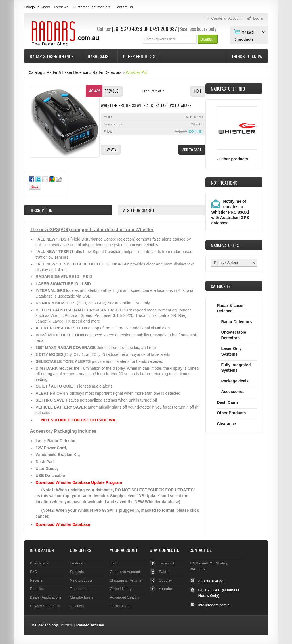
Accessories (233, 392)
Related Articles (90, 625)
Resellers (37, 589)
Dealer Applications (46, 597)
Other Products (139, 57)
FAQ (33, 572)
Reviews (61, 7)
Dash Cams (99, 57)
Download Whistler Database (63, 524)
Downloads (39, 563)
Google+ (166, 580)
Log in (115, 563)
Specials (77, 572)
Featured (77, 563)
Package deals (235, 381)
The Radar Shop (44, 625)
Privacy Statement (45, 606)
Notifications (224, 183)
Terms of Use (121, 606)
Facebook (167, 563)
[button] (207, 39)
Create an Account (125, 572)
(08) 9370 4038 (127, 29)
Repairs (36, 580)
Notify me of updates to (230, 212)
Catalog (35, 72)
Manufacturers (82, 597)
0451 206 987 (163, 29)
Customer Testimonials (92, 7)
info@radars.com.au (215, 605)
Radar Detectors (107, 72)
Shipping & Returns (126, 580)
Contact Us (124, 7)
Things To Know (37, 7)
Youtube (165, 589)
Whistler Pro (136, 72)
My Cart (248, 32)
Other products (234, 159)
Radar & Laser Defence (52, 57)
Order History (121, 589)
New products (81, 580)
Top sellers (79, 589)
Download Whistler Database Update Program (79, 482)
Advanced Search (124, 597)
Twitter (164, 572)
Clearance (226, 424)
